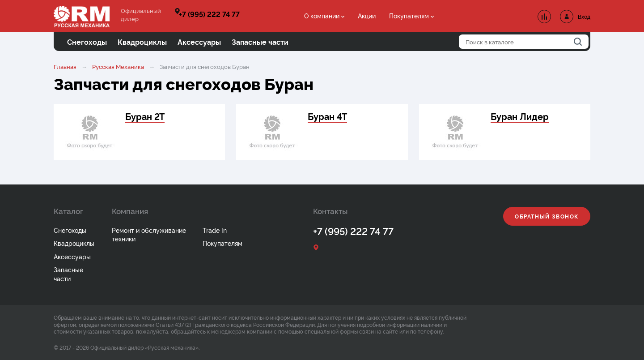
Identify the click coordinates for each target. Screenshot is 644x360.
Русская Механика (118, 66)
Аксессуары (72, 256)
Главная (65, 66)
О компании (322, 15)
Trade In (215, 230)
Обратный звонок (547, 216)
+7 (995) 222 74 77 (209, 14)
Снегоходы (70, 230)
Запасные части (68, 274)
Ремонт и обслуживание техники (149, 234)
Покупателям (409, 15)
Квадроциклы (74, 243)
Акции (367, 15)
